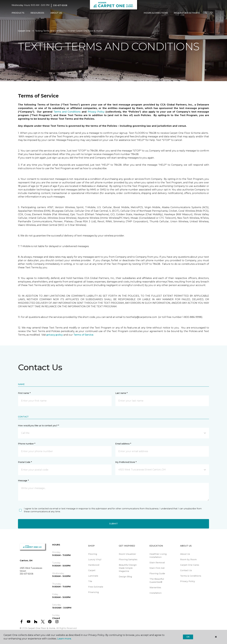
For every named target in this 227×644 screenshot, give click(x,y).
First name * (24, 393)
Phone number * (27, 444)
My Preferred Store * (126, 462)
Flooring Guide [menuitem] (157, 573)
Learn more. (64, 639)
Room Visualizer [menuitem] (127, 554)
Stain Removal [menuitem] (157, 563)
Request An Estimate (187, 13)
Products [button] (18, 13)
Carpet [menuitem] (92, 570)
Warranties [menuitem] (155, 588)
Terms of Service (83, 335)
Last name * (121, 393)
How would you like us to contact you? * (38, 426)
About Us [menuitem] (185, 554)
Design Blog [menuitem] (125, 577)
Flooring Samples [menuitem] (128, 559)
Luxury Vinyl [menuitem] (95, 559)
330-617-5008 (60, 5)
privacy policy (55, 335)
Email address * (123, 444)
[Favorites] (212, 13)
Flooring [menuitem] (93, 554)
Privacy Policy (96, 112)
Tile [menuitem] (90, 581)
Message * (23, 481)
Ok (188, 637)
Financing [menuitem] (93, 592)
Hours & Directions (156, 13)
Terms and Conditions (67, 112)
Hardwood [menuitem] (94, 565)
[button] (206, 13)
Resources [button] (37, 13)
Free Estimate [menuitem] (96, 587)
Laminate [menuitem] (93, 576)
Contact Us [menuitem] (186, 570)
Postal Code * (25, 462)
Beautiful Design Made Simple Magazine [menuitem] (128, 568)
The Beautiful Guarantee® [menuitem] (157, 580)
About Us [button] (56, 13)
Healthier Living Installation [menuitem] (158, 556)
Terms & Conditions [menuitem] (191, 576)
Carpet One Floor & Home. (42, 628)
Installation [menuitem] (156, 593)
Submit (113, 524)
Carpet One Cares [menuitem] (190, 565)
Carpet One (24, 31)
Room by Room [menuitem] (188, 559)
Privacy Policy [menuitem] (188, 581)
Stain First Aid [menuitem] (157, 568)
